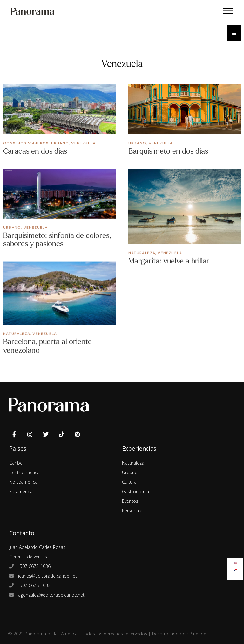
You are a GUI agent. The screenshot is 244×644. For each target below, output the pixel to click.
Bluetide (198, 631)
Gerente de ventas (28, 554)
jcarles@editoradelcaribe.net (47, 573)
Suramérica (21, 489)
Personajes (133, 508)
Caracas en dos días (35, 151)
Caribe (16, 460)
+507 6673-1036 (34, 564)
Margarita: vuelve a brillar (169, 261)
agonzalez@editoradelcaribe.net (51, 592)
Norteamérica (23, 479)
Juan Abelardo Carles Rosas (37, 545)
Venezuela (83, 143)
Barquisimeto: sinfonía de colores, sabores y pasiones (57, 239)
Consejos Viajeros (26, 143)
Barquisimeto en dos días (168, 151)
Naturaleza (142, 253)
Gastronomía (136, 489)
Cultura (129, 479)
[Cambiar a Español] (235, 568)
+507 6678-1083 (34, 583)
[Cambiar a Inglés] (235, 562)
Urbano (60, 143)
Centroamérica (24, 469)
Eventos (130, 498)
